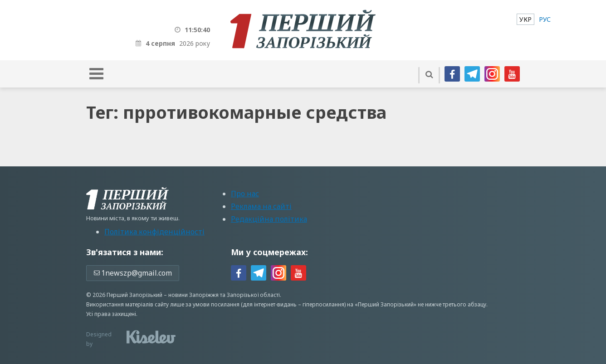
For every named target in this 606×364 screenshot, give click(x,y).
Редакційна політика (269, 219)
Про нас (245, 194)
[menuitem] (525, 19)
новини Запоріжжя (193, 295)
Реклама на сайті (261, 206)
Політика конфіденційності (154, 232)
